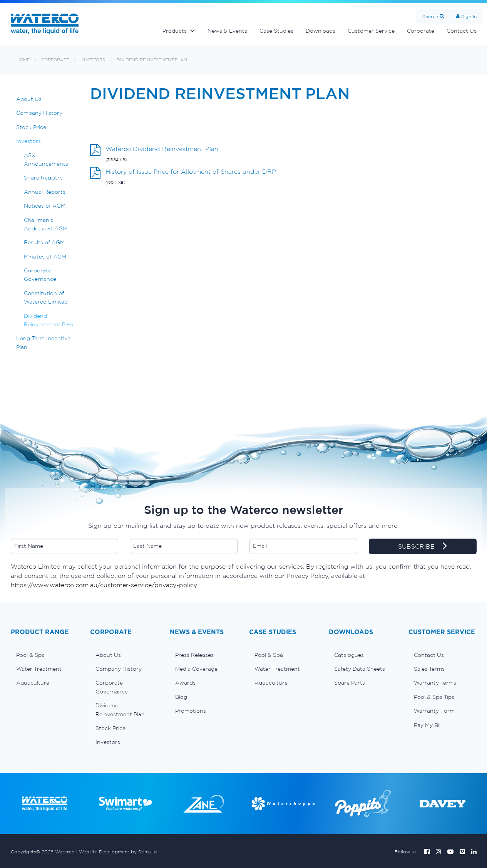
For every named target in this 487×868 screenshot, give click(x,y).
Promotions (191, 711)
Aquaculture (33, 683)
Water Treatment (39, 669)
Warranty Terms (435, 683)
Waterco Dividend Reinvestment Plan (162, 149)
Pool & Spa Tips (434, 697)
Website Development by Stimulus (118, 852)
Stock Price (31, 127)
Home (23, 60)
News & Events (227, 31)
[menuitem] (45, 655)
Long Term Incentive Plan (43, 342)
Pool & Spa (30, 655)
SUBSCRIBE (423, 547)
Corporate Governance (40, 275)
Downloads (320, 31)
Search (430, 16)
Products (175, 31)
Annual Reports (45, 192)
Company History (39, 113)
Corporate (421, 31)
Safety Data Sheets (360, 669)
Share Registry (43, 178)
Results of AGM (44, 242)
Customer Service (371, 31)
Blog (181, 697)
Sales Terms (429, 669)
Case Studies (276, 31)
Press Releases (194, 655)
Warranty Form (434, 711)
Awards (185, 683)
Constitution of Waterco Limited (46, 297)
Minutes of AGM (45, 257)
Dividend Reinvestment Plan (152, 60)
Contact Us (462, 31)
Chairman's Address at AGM (46, 224)
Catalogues (349, 655)
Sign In (469, 16)
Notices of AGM (45, 206)
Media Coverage (196, 669)
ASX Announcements (46, 159)
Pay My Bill (428, 725)
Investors (93, 60)
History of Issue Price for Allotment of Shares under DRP (191, 171)
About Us (29, 99)
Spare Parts (350, 683)
